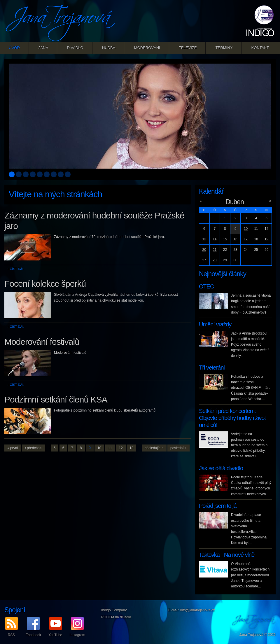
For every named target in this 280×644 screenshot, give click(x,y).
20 (204, 250)
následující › (154, 448)
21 (215, 250)
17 (246, 239)
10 (99, 448)
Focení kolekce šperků (45, 284)
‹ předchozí (34, 448)
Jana (43, 48)
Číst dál (17, 269)
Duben (235, 202)
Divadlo (75, 48)
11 (110, 448)
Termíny (224, 48)
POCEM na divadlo (116, 617)
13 (131, 448)
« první (13, 448)
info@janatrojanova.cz (198, 610)
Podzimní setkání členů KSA (56, 399)
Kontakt (260, 48)
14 (215, 239)
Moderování (147, 48)
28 (215, 260)
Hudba (109, 48)
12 (121, 448)
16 (235, 239)
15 (225, 239)
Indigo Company (114, 610)
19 (266, 239)
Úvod (14, 48)
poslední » (178, 448)
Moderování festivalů (42, 342)
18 (256, 239)
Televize (188, 48)
